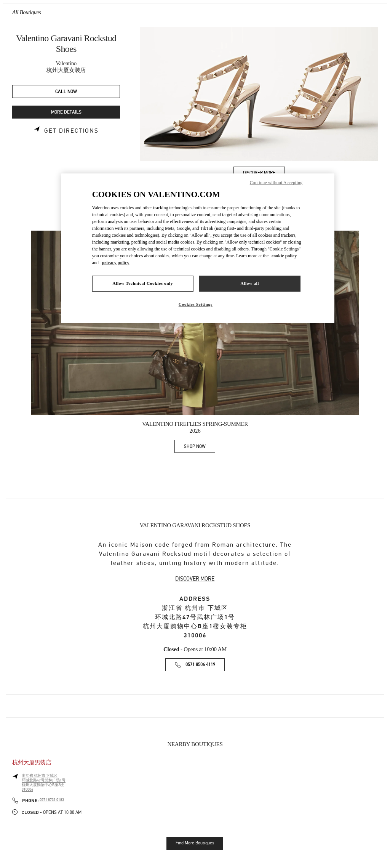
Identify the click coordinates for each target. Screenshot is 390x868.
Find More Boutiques (195, 843)
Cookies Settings (196, 304)
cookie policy (284, 256)
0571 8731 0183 (52, 800)
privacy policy (115, 263)
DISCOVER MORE (195, 579)
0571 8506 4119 (200, 665)
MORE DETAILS (66, 112)
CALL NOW (66, 92)
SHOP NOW (200, 448)
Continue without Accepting (276, 183)
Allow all (250, 283)
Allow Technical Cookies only (143, 283)
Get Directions (71, 131)
